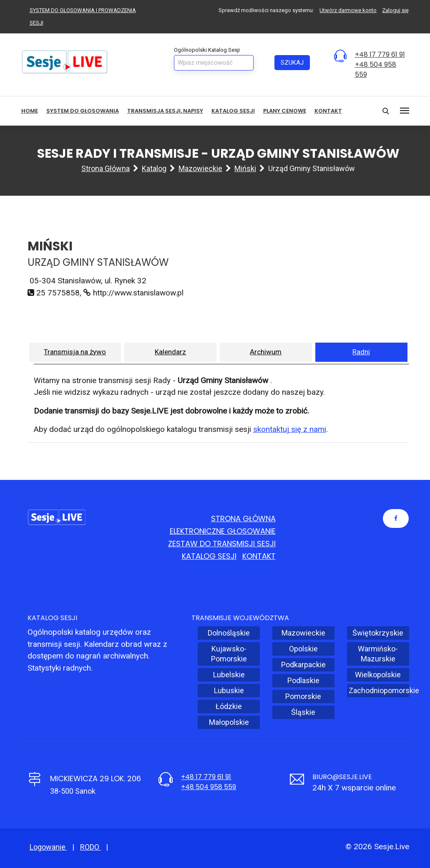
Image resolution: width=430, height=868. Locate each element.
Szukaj (292, 63)
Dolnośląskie (229, 633)
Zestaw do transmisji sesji (222, 544)
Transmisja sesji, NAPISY (165, 111)
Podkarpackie (303, 665)
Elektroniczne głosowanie (223, 531)
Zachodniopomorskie (379, 690)
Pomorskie (303, 696)
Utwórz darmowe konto (348, 10)
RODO (91, 847)
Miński (245, 168)
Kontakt (328, 111)
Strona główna (106, 168)
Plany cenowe (285, 111)
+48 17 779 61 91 (380, 54)
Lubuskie (229, 690)
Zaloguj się (395, 10)
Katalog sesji (233, 111)
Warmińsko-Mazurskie (378, 654)
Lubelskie (229, 675)
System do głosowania (83, 111)
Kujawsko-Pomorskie (229, 654)
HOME (30, 111)
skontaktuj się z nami (290, 429)
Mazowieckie (200, 168)
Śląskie (303, 712)
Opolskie (303, 649)
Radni (361, 352)
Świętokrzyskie (378, 633)
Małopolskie (229, 722)
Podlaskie (303, 680)
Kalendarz (170, 352)
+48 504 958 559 (209, 787)
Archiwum (266, 352)
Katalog (154, 168)
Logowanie (48, 847)
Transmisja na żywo (75, 352)
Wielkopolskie (378, 675)
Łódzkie (229, 706)
